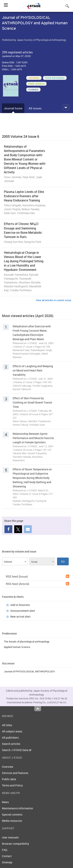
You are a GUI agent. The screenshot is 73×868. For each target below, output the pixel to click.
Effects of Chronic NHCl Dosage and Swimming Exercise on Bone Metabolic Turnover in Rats (23, 230)
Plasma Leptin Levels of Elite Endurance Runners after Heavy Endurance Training (24, 196)
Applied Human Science (17, 647)
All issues (35, 108)
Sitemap (7, 862)
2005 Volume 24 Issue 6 (21, 136)
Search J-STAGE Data (17, 750)
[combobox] (15, 561)
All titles (7, 725)
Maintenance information (18, 808)
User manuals (10, 837)
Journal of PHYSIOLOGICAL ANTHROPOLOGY (29, 671)
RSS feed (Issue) (37, 576)
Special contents (12, 814)
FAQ (5, 850)
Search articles (11, 744)
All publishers (10, 738)
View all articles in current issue (53, 300)
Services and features (15, 773)
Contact (7, 856)
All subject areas (12, 731)
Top (38, 709)
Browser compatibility (15, 844)
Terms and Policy (12, 785)
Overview (8, 767)
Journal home (13, 108)
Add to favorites (20, 605)
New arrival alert (20, 617)
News (5, 802)
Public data (9, 779)
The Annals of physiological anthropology (27, 641)
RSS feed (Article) (37, 584)
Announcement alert (23, 611)
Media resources (12, 821)
